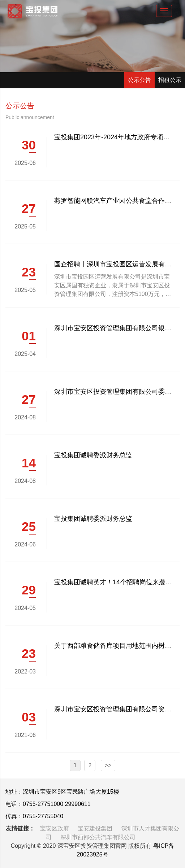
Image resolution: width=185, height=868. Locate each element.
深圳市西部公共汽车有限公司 (98, 837)
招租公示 (170, 80)
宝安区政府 (55, 828)
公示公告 (139, 80)
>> (108, 765)
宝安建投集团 (96, 828)
